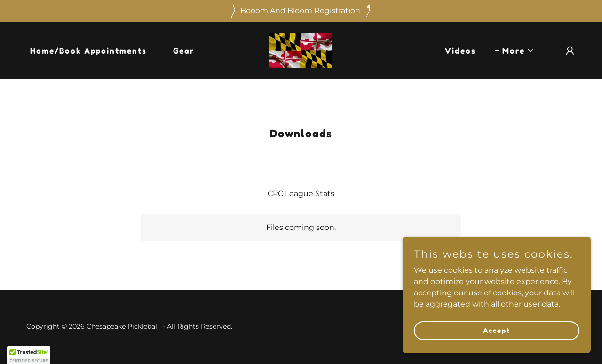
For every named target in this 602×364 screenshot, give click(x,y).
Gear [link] (184, 51)
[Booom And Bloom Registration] (301, 11)
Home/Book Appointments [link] (88, 51)
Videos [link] (460, 51)
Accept (497, 330)
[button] (515, 51)
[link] (301, 50)
